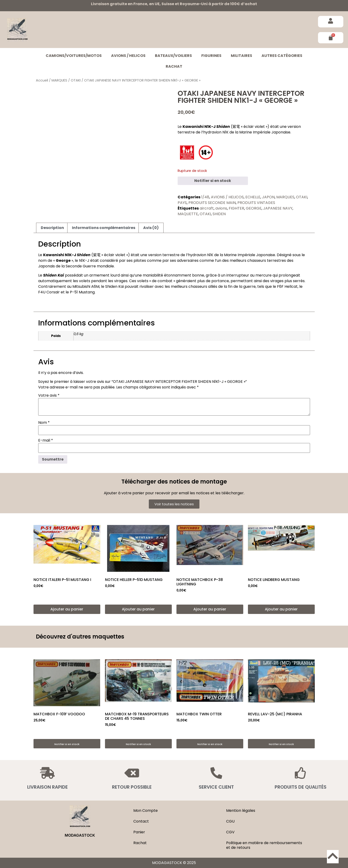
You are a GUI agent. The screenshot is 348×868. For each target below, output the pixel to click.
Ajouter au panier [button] (67, 609)
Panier (139, 832)
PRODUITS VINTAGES (256, 203)
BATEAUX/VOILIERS (173, 56)
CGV (230, 832)
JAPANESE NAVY (278, 208)
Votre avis (49, 395)
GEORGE (254, 208)
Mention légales (241, 811)
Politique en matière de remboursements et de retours (264, 845)
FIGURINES (211, 56)
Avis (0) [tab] (151, 228)
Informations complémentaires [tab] (104, 228)
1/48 (205, 197)
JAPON (268, 197)
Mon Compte (146, 811)
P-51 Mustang (82, 292)
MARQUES (59, 80)
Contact (141, 821)
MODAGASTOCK (80, 835)
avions (221, 208)
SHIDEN (219, 214)
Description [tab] (52, 228)
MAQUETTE (188, 214)
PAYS (182, 203)
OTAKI (76, 80)
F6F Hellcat (287, 286)
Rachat (174, 66)
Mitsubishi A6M (86, 286)
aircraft (207, 208)
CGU (230, 821)
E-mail (46, 440)
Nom (44, 423)
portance (220, 281)
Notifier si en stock (213, 181)
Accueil (42, 80)
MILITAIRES (241, 56)
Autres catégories (282, 56)
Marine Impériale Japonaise (265, 132)
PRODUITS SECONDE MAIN (212, 203)
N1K (225, 132)
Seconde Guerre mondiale (90, 266)
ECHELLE (253, 197)
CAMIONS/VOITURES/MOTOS (74, 56)
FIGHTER (236, 208)
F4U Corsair (49, 292)
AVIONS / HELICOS (128, 56)
